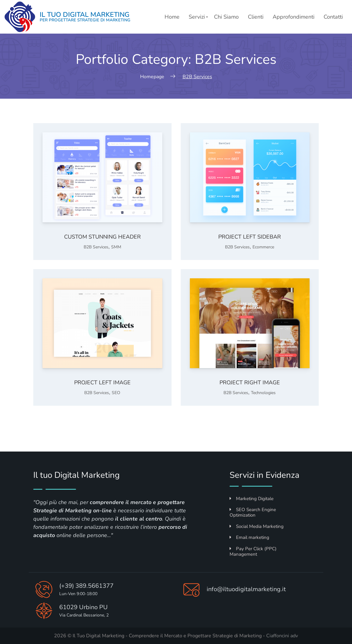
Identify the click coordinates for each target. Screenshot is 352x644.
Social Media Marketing (257, 526)
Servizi (197, 17)
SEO (116, 393)
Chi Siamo (226, 17)
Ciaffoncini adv (282, 636)
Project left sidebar (250, 237)
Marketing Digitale (252, 499)
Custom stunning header (102, 237)
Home (172, 17)
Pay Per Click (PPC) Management (253, 551)
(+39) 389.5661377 (86, 586)
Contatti (333, 17)
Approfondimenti (294, 17)
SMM (116, 247)
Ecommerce (263, 247)
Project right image (250, 382)
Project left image (102, 382)
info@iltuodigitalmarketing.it (246, 589)
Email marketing (249, 537)
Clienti (256, 17)
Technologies (263, 393)
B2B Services (96, 247)
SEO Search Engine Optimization (253, 512)
